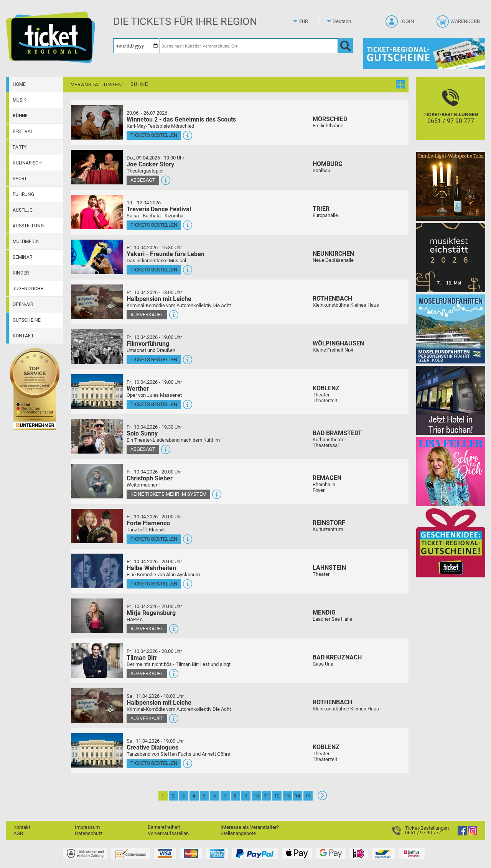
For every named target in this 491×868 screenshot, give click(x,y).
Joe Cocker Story (150, 164)
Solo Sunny (142, 433)
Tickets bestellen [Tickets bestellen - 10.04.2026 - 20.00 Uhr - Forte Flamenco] (154, 539)
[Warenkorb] (459, 24)
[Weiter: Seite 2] (322, 798)
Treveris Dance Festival (159, 209)
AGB (18, 833)
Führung (23, 194)
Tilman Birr (142, 658)
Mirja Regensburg (151, 613)
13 (287, 796)
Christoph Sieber (150, 478)
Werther (138, 389)
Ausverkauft (147, 315)
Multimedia (26, 242)
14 (298, 796)
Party (20, 147)
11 (267, 796)
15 (308, 796)
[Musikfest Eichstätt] (451, 257)
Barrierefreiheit (164, 827)
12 (277, 796)
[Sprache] (344, 21)
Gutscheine (27, 320)
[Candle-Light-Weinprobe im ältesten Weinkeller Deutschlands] (451, 186)
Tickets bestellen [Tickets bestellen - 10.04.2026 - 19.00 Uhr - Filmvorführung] (154, 359)
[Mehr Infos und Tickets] (97, 122)
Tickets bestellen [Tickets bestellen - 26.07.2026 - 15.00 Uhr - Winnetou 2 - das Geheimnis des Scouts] (154, 135)
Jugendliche (28, 289)
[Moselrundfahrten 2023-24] (451, 329)
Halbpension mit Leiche (159, 299)
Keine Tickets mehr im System (168, 494)
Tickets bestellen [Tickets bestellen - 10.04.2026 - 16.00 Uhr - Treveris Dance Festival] (154, 225)
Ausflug (23, 210)
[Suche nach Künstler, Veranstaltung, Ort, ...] (249, 46)
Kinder (21, 273)
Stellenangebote (238, 833)
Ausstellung (28, 226)
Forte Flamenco (148, 523)
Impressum (87, 827)
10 (256, 796)
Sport (20, 179)
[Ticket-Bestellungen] (451, 115)
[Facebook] (462, 834)
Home (19, 84)
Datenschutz (89, 833)
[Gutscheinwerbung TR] (451, 543)
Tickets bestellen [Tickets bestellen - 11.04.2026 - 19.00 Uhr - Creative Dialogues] (154, 763)
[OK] (345, 46)
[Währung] (311, 21)
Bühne (20, 116)
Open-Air (23, 304)
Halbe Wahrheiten (151, 568)
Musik (20, 100)
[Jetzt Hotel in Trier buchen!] (451, 400)
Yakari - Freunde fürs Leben (166, 254)
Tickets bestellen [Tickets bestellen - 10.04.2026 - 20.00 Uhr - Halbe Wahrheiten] (154, 584)
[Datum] (136, 46)
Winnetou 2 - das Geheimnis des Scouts (181, 119)
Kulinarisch (27, 163)
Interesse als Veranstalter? (250, 827)
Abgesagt (143, 180)
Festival (23, 132)
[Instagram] (473, 834)
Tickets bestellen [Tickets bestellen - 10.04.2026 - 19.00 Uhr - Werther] (154, 404)
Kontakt (23, 336)
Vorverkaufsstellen (168, 833)
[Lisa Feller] (451, 471)
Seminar (22, 257)
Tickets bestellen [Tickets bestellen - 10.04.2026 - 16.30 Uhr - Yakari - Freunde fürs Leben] (154, 270)
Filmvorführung (148, 344)
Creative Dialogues (152, 747)
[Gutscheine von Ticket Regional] (424, 53)
